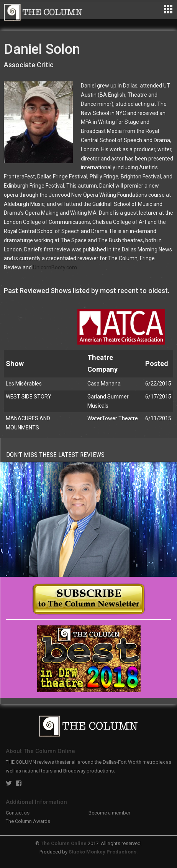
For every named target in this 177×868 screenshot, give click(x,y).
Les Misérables (24, 384)
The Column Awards (28, 821)
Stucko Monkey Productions (102, 852)
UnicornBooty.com (55, 267)
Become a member (109, 813)
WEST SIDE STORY (29, 397)
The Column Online (64, 843)
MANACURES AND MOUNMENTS (28, 423)
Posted (157, 364)
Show (15, 364)
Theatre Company (102, 363)
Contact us (18, 813)
